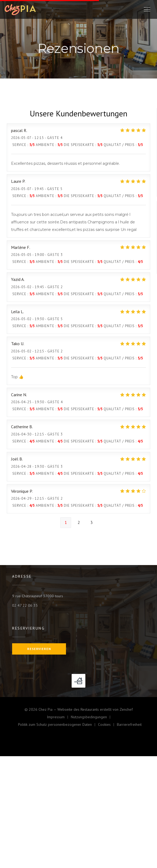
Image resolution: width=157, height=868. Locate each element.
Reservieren (39, 649)
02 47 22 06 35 (25, 605)
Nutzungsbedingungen (92, 718)
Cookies (107, 725)
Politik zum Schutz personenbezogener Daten (58, 725)
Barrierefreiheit (129, 725)
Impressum (59, 718)
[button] (147, 9)
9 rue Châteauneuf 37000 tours (38, 596)
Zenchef (126, 709)
